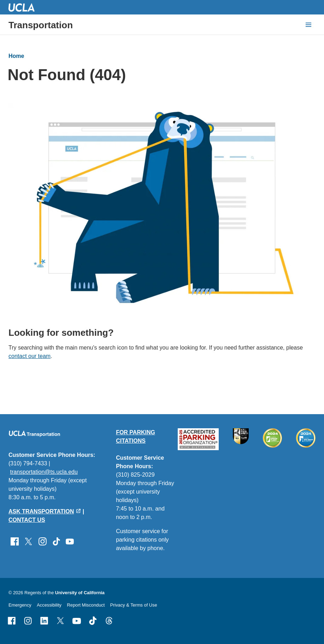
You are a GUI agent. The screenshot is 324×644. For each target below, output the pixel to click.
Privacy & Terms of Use (134, 605)
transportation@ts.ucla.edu (44, 472)
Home (16, 56)
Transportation (41, 25)
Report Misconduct (86, 605)
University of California (80, 593)
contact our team (30, 356)
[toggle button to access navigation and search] (308, 25)
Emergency (20, 605)
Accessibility (49, 605)
